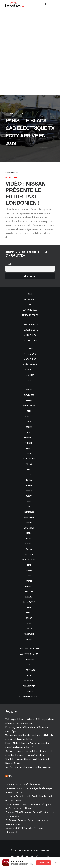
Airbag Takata (29, 686)
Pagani (29, 581)
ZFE (29, 665)
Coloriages (29, 659)
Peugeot (29, 586)
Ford (29, 475)
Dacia (29, 454)
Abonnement (30, 299)
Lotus (29, 539)
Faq (30, 305)
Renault (29, 597)
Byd (29, 432)
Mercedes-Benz (29, 560)
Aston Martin (29, 406)
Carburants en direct (29, 697)
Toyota (29, 629)
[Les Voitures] (15, 4)
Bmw (29, 422)
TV (11, 776)
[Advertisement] (30, 64)
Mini (29, 565)
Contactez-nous (30, 310)
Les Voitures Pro (31, 330)
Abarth (29, 390)
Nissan (8, 177)
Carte (30, 294)
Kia (29, 507)
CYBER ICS (31, 370)
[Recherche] (44, 4)
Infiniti (29, 491)
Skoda (29, 613)
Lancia (29, 523)
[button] (53, 4)
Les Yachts (31, 335)
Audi (29, 411)
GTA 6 (31, 349)
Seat (29, 608)
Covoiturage (29, 670)
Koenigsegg (29, 512)
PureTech (29, 691)
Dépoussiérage (31, 365)
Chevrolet (29, 438)
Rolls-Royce (29, 602)
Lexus (29, 533)
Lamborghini (29, 517)
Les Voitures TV (31, 325)
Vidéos (15, 177)
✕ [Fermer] (55, 863)
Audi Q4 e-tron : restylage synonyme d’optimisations (28, 767)
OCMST (31, 375)
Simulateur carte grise (29, 649)
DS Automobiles (29, 459)
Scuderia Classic (31, 341)
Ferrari (29, 464)
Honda (29, 480)
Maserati (29, 544)
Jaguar (29, 496)
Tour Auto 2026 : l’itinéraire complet (23, 784)
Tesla (29, 623)
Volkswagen (29, 634)
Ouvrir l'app (44, 863)
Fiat (29, 469)
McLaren (29, 554)
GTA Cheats (31, 354)
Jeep (29, 501)
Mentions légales (30, 315)
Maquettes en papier (29, 654)
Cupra (29, 448)
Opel (29, 576)
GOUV (29, 675)
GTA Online (31, 359)
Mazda (29, 549)
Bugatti (29, 427)
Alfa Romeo (29, 395)
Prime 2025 (29, 681)
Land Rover (29, 528)
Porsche (29, 592)
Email (8, 264)
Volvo (29, 639)
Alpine (29, 400)
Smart (29, 618)
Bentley (29, 416)
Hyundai (29, 485)
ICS (31, 380)
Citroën (29, 443)
